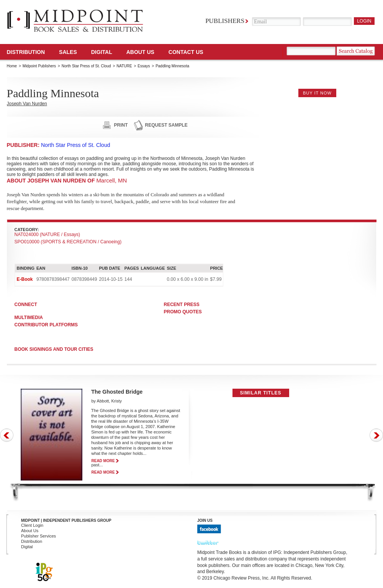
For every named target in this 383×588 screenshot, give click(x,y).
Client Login (32, 525)
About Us (140, 52)
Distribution (26, 52)
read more (103, 461)
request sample (166, 125)
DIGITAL (102, 52)
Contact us (186, 52)
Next (376, 435)
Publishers (225, 21)
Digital (27, 547)
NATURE (124, 66)
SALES (68, 52)
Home (12, 66)
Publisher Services (38, 536)
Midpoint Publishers (39, 66)
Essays (144, 66)
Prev (7, 435)
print (121, 125)
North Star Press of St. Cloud (86, 66)
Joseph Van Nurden (27, 104)
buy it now (317, 93)
